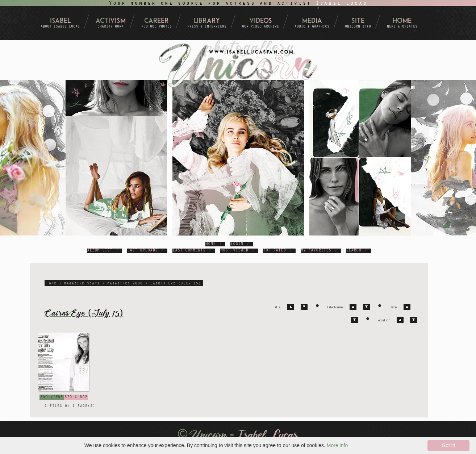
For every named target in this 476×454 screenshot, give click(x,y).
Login (237, 244)
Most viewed (234, 251)
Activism (111, 21)
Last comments (189, 251)
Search (354, 251)
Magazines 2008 (125, 284)
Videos (261, 21)
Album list (100, 251)
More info (337, 445)
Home (402, 21)
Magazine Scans (82, 284)
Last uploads (142, 251)
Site (358, 21)
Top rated (274, 251)
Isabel (60, 21)
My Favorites (316, 251)
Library (207, 21)
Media (312, 21)
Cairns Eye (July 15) (176, 284)
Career (156, 21)
